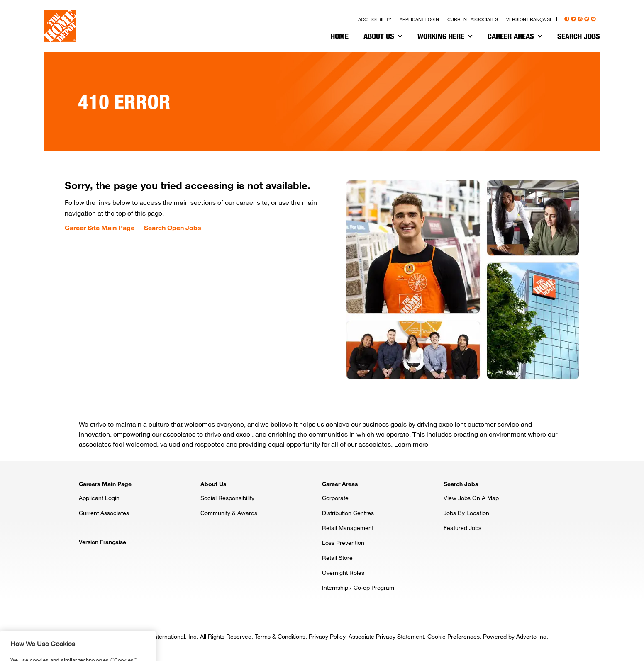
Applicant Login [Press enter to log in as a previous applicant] (419, 19)
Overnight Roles (343, 572)
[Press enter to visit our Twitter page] (587, 19)
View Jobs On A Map (471, 498)
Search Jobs (579, 36)
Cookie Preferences (454, 636)
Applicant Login (99, 498)
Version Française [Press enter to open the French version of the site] (529, 19)
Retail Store (337, 558)
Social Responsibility (227, 498)
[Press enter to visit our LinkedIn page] (573, 19)
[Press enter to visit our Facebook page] (567, 19)
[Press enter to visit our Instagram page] (580, 19)
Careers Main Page (105, 484)
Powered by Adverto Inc (515, 636)
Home (340, 36)
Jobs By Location (466, 513)
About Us (383, 36)
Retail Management (348, 528)
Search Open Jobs (173, 228)
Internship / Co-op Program (358, 587)
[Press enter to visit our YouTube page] (593, 19)
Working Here (445, 36)
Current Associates (104, 513)
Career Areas (515, 36)
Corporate (335, 498)
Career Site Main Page (100, 228)
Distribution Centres (348, 513)
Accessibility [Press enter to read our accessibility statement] (375, 19)
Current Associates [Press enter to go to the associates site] (473, 19)
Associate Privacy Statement (386, 636)
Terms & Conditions (280, 636)
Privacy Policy (327, 636)
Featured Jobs (462, 528)
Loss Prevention (343, 543)
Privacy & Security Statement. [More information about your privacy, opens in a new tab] (94, 656)
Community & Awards (229, 513)
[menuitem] (340, 37)
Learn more (411, 444)
